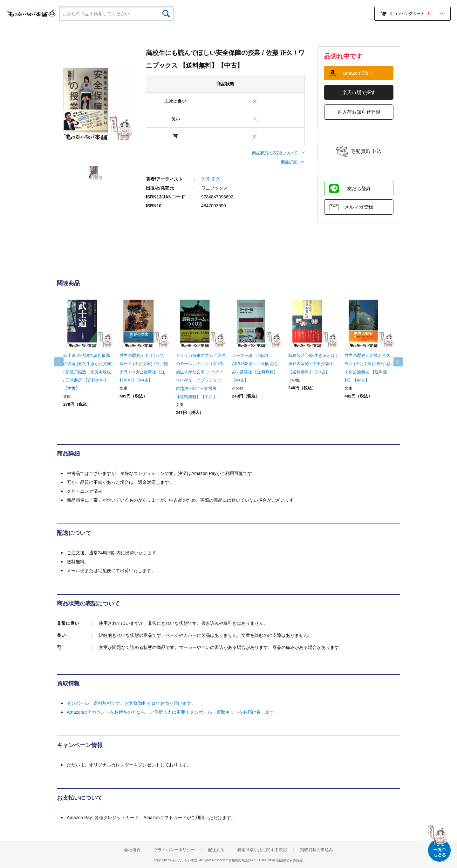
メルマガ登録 (359, 207)
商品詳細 (293, 162)
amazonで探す (359, 73)
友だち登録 (359, 188)
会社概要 (132, 850)
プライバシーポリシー (174, 850)
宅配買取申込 (366, 151)
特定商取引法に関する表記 (262, 850)
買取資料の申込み (317, 850)
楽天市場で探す (359, 92)
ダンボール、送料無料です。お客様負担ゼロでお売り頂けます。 (131, 703)
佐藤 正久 (211, 179)
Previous (63, 362)
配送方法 (216, 850)
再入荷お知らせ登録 (359, 112)
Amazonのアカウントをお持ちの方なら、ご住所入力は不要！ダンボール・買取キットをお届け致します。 (173, 712)
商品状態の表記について (278, 153)
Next (394, 362)
